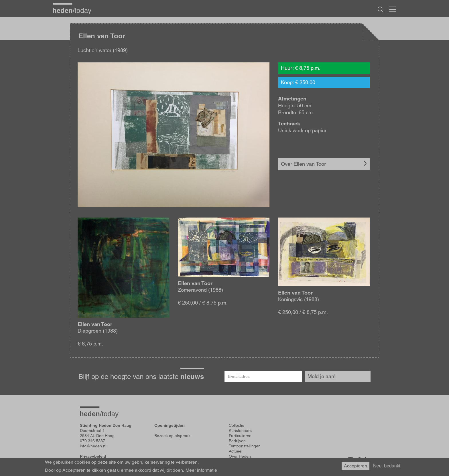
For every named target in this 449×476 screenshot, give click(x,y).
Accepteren (356, 466)
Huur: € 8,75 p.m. (301, 68)
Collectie (237, 425)
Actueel (236, 451)
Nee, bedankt (387, 466)
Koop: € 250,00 (298, 82)
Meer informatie (201, 470)
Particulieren (240, 436)
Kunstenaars (240, 430)
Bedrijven (237, 441)
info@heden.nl (93, 446)
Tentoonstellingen (245, 446)
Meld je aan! (322, 376)
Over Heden (240, 456)
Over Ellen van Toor (303, 164)
